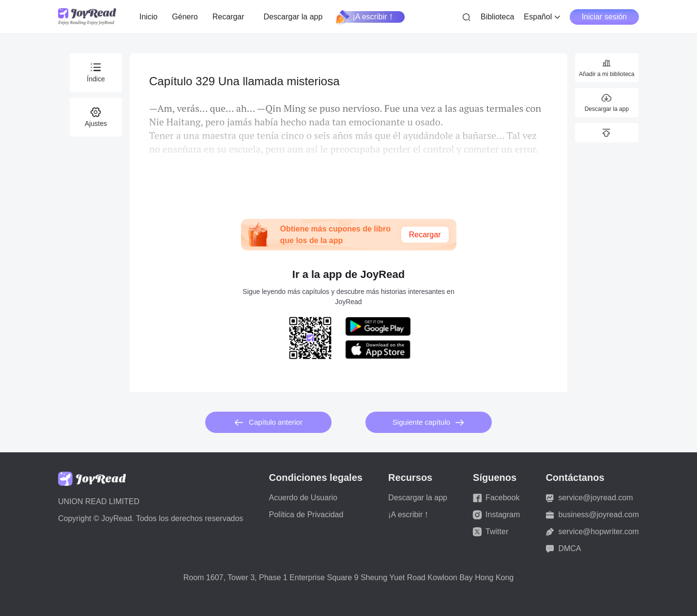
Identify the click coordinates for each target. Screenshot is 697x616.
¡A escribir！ (366, 17)
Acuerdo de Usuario (303, 498)
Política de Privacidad (306, 515)
